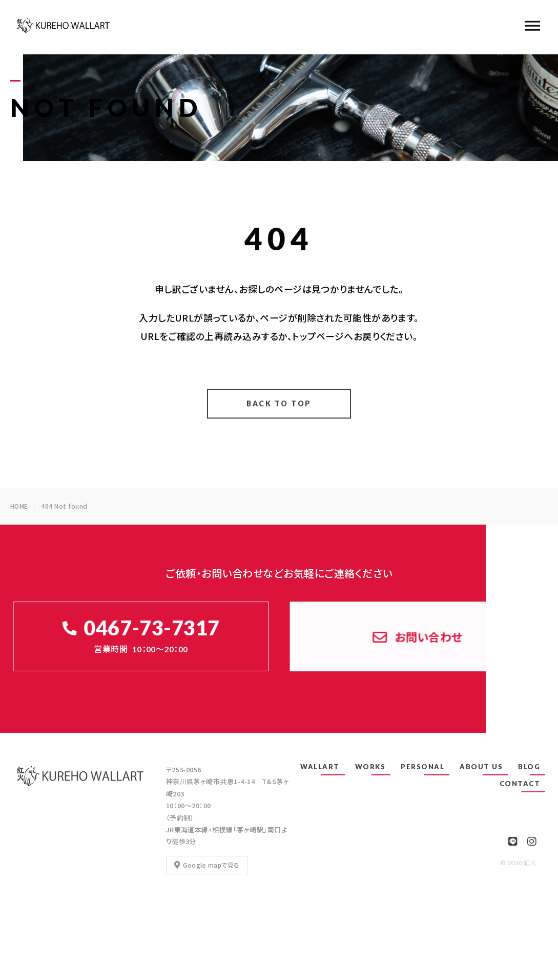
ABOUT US (481, 767)
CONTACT (520, 784)
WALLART (320, 767)
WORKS (370, 767)
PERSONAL (422, 767)
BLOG (529, 767)
